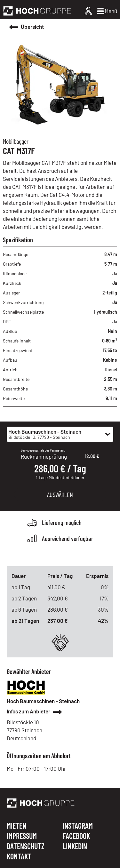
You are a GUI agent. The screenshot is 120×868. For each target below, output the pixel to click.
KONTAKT (19, 856)
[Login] (88, 11)
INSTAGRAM (78, 826)
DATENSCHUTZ (26, 847)
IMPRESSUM (22, 836)
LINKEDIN (75, 846)
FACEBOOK (76, 836)
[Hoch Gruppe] (37, 11)
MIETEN (16, 826)
